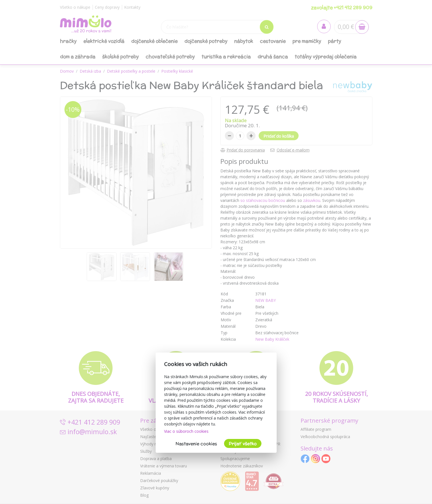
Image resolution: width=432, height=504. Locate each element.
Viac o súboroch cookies (186, 431)
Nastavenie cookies (196, 444)
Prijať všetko (243, 444)
